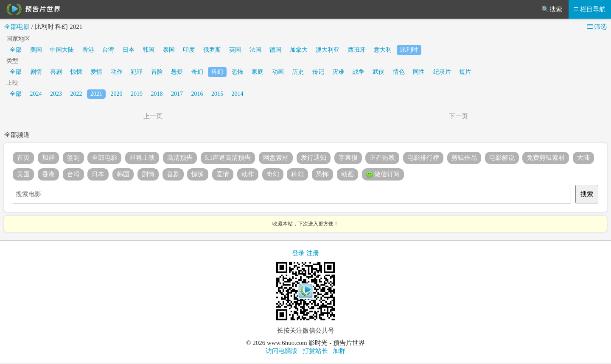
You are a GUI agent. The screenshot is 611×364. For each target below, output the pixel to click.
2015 (217, 94)
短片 (465, 72)
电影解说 (502, 158)
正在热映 (382, 158)
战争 (359, 72)
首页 (23, 158)
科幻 (217, 72)
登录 (298, 253)
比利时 (409, 50)
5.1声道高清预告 (228, 158)
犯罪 (137, 72)
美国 (36, 50)
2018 (157, 94)
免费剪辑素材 (546, 158)
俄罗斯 (212, 50)
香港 (88, 50)
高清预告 (180, 158)
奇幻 (197, 72)
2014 (238, 94)
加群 (48, 158)
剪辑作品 (464, 158)
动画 (278, 72)
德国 (275, 50)
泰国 (169, 50)
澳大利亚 (328, 50)
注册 (313, 253)
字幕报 (348, 158)
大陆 (583, 158)
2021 (96, 94)
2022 (76, 94)
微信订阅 (383, 175)
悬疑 (177, 72)
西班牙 (357, 50)
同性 (419, 72)
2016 (197, 94)
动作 (117, 72)
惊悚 (76, 72)
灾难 (338, 72)
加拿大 (299, 50)
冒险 (157, 72)
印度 (189, 50)
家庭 (258, 72)
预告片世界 (32, 9)
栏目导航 (590, 9)
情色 (399, 72)
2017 (177, 94)
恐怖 (238, 72)
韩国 (149, 50)
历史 (298, 72)
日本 (129, 50)
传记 (318, 72)
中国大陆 (62, 50)
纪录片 (442, 72)
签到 (73, 158)
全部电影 (17, 27)
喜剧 (56, 72)
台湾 (108, 50)
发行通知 (314, 158)
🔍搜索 (552, 9)
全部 (16, 50)
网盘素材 (276, 158)
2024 (36, 94)
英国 (235, 50)
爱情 (96, 72)
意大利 (383, 50)
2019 (137, 94)
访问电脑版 (282, 351)
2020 (117, 94)
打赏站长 (315, 351)
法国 (255, 50)
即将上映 (142, 158)
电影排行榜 (423, 158)
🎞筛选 (596, 27)
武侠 (378, 72)
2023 (56, 94)
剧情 (36, 72)
